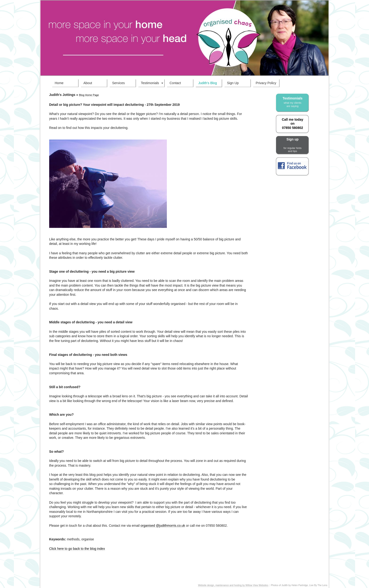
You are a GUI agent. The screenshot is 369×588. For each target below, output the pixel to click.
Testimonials (150, 83)
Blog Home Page (89, 95)
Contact (175, 83)
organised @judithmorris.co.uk (163, 526)
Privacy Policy (266, 83)
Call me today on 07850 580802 (292, 123)
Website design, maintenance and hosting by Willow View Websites (233, 585)
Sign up (293, 145)
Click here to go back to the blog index (77, 549)
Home (59, 83)
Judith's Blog (208, 83)
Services (119, 83)
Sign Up (233, 83)
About (88, 83)
